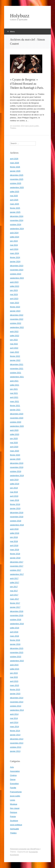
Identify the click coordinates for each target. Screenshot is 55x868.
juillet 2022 (15, 336)
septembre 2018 (17, 525)
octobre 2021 (16, 373)
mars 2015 (14, 685)
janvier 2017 (15, 607)
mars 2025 (14, 204)
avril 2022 (14, 348)
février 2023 (15, 307)
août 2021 (14, 381)
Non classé (15, 808)
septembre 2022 (17, 327)
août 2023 (14, 282)
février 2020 (15, 455)
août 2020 (14, 430)
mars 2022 (14, 352)
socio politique (16, 825)
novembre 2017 (17, 566)
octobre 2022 (16, 323)
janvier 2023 (15, 311)
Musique (14, 804)
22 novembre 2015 (17, 126)
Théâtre (13, 128)
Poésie (13, 816)
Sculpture (14, 821)
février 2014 (15, 731)
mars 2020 (14, 451)
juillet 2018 (15, 533)
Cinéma (13, 775)
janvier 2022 (15, 360)
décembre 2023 (17, 266)
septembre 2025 (17, 187)
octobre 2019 (16, 471)
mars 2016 (14, 636)
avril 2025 (14, 200)
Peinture (13, 812)
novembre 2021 (17, 369)
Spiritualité (14, 829)
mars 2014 (14, 727)
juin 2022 (14, 340)
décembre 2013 (17, 739)
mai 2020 (14, 443)
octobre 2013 (16, 747)
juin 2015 (14, 673)
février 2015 (15, 690)
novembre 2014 (17, 702)
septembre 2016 (17, 624)
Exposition (14, 784)
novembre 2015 (17, 652)
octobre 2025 (16, 183)
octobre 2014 (16, 706)
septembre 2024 (17, 229)
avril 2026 (14, 159)
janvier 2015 (15, 694)
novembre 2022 (17, 319)
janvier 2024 (15, 262)
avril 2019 (14, 496)
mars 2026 (14, 163)
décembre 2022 (17, 315)
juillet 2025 (15, 192)
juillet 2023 (15, 286)
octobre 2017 (16, 570)
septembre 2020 (17, 426)
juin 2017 (14, 587)
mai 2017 (14, 591)
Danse (13, 779)
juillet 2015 (15, 669)
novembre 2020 (17, 418)
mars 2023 (14, 303)
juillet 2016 (15, 628)
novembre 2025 (17, 179)
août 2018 (14, 529)
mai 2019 (14, 492)
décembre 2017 (17, 562)
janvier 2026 (15, 171)
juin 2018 (14, 537)
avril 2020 (14, 447)
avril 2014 (14, 722)
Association (15, 771)
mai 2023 (14, 294)
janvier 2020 (15, 459)
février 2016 (15, 640)
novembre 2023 (17, 270)
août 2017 (14, 578)
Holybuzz (20, 16)
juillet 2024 (15, 237)
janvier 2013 (15, 751)
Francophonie (16, 792)
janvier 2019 (15, 508)
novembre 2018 (17, 517)
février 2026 (15, 167)
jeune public (34, 126)
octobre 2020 (16, 422)
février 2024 (15, 257)
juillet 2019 (15, 484)
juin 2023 (14, 290)
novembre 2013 (17, 743)
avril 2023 (14, 299)
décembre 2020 (17, 414)
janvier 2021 (15, 410)
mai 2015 (14, 677)
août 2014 (14, 714)
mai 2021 (14, 393)
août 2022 (14, 331)
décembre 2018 (17, 513)
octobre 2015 (16, 657)
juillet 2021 (15, 385)
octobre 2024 (16, 224)
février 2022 (15, 356)
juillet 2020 (15, 434)
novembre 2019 (17, 467)
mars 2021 (14, 401)
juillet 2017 (15, 583)
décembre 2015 (17, 648)
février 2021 (15, 406)
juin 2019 (14, 488)
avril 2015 (14, 681)
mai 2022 (14, 344)
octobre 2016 (16, 620)
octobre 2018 (16, 521)
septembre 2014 (17, 710)
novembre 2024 (17, 220)
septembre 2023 (17, 278)
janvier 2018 (15, 558)
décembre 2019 (17, 463)
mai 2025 (14, 196)
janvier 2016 (15, 644)
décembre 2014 (17, 698)
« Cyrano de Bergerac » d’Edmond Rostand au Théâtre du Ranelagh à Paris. (27, 84)
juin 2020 (14, 438)
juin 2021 (14, 389)
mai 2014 (14, 718)
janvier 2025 (15, 212)
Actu (12, 767)
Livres (13, 800)
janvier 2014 (15, 735)
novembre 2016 (17, 615)
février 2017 (15, 603)
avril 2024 (14, 249)
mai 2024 (14, 245)
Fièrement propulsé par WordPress (25, 849)
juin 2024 (14, 241)
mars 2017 (14, 599)
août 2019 (14, 480)
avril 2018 (14, 545)
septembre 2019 (17, 476)
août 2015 (14, 665)
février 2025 (15, 208)
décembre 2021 (17, 364)
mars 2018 (14, 550)
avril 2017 (14, 595)
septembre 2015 (17, 661)
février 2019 (15, 504)
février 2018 (15, 554)
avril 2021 (14, 397)
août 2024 (14, 233)
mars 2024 (14, 253)
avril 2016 (14, 632)
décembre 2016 (17, 611)
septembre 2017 (17, 574)
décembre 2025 (17, 175)
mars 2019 (14, 500)
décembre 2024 (17, 216)
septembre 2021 (17, 377)
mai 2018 (14, 541)
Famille (13, 788)
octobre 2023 (16, 274)
